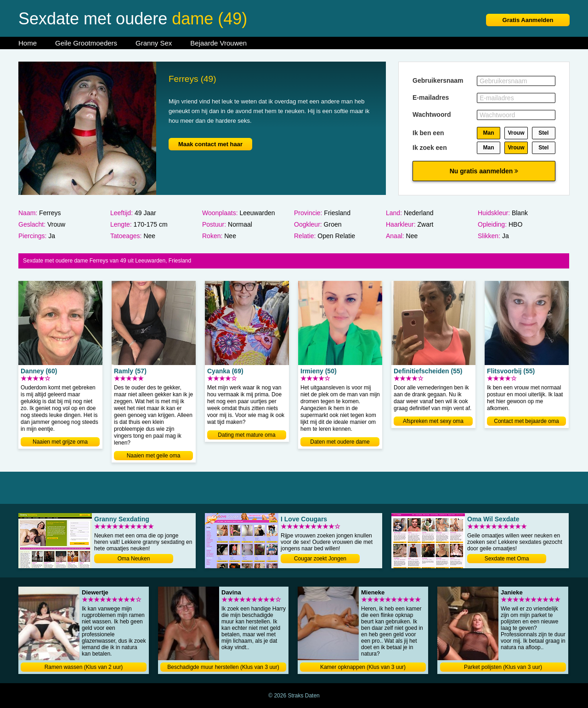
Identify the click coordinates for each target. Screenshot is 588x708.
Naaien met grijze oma (60, 442)
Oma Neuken (134, 559)
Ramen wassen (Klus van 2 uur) (84, 667)
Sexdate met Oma (507, 559)
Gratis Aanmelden (528, 20)
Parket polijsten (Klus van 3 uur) (503, 667)
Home (28, 43)
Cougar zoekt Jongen (320, 559)
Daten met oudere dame (340, 442)
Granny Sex (154, 43)
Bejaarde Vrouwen (218, 43)
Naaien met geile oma (154, 456)
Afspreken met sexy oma (433, 421)
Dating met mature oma (246, 435)
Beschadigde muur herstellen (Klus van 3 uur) (223, 667)
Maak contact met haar (210, 144)
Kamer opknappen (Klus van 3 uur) (363, 667)
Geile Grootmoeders (86, 43)
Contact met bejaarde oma (526, 421)
